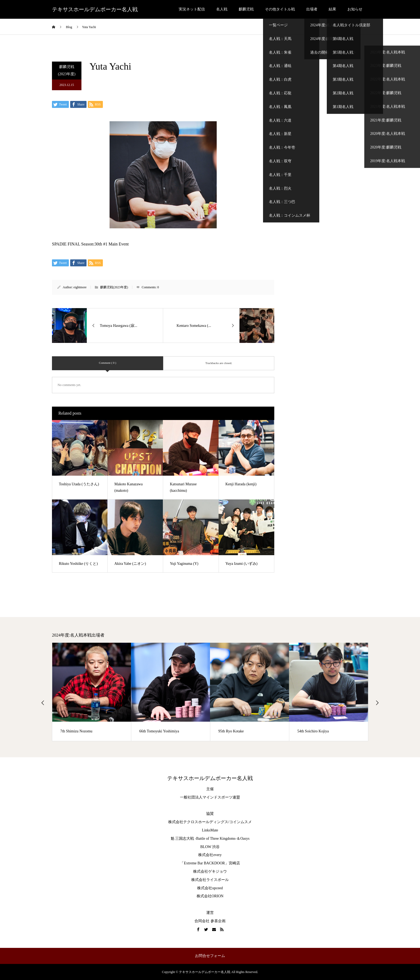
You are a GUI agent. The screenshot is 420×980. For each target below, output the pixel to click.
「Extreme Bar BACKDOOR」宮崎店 (210, 863)
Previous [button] (43, 703)
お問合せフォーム (210, 956)
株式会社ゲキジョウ (210, 871)
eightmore (80, 287)
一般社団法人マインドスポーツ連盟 (210, 797)
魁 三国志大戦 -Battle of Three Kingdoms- (204, 839)
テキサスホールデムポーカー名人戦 (95, 9)
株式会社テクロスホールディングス (198, 822)
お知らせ (355, 9)
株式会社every (210, 855)
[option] (92, 692)
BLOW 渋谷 (210, 847)
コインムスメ (241, 822)
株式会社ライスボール (210, 880)
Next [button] (377, 703)
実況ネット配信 (192, 9)
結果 (332, 9)
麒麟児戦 (246, 9)
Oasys (245, 839)
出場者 (312, 9)
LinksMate (210, 830)
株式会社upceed (210, 888)
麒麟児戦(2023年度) (67, 70)
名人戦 (222, 9)
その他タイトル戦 (280, 9)
